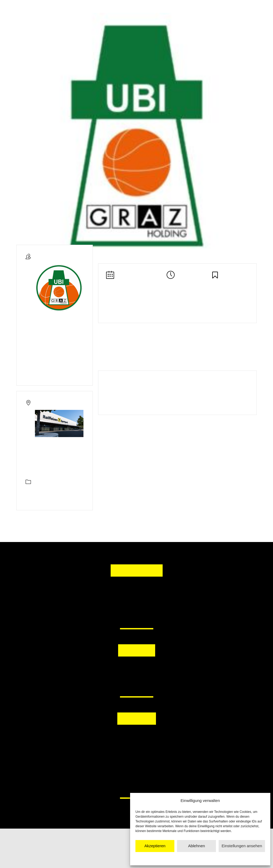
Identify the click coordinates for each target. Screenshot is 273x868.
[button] (109, 670)
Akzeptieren (155, 846)
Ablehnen (196, 846)
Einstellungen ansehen (242, 846)
